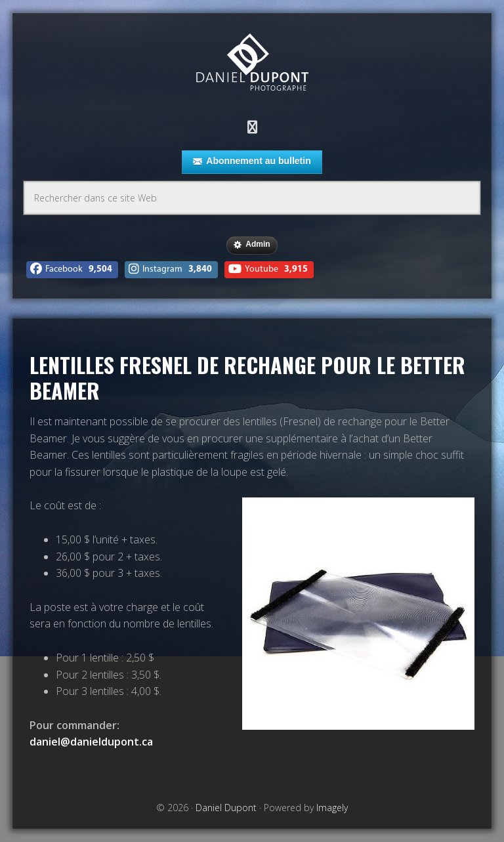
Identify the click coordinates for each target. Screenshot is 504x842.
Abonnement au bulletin (252, 161)
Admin (252, 245)
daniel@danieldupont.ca (91, 742)
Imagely (332, 808)
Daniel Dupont (252, 64)
